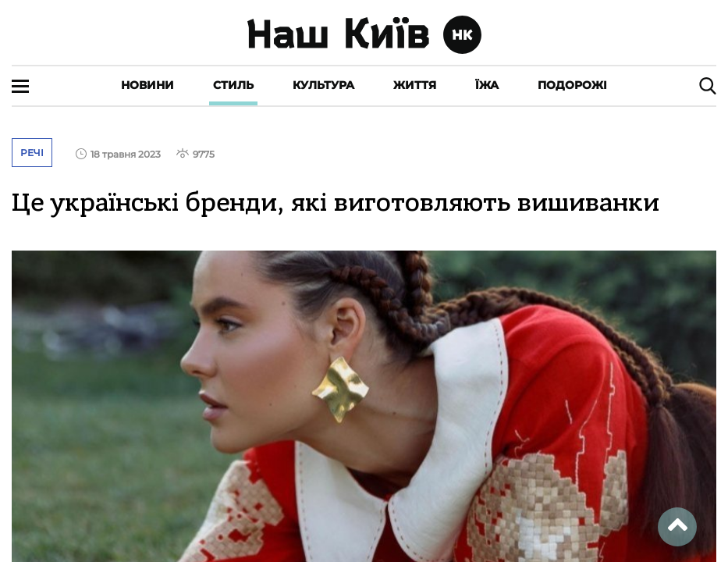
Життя (415, 85)
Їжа (487, 85)
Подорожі (572, 85)
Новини (147, 85)
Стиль (233, 85)
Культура (323, 85)
